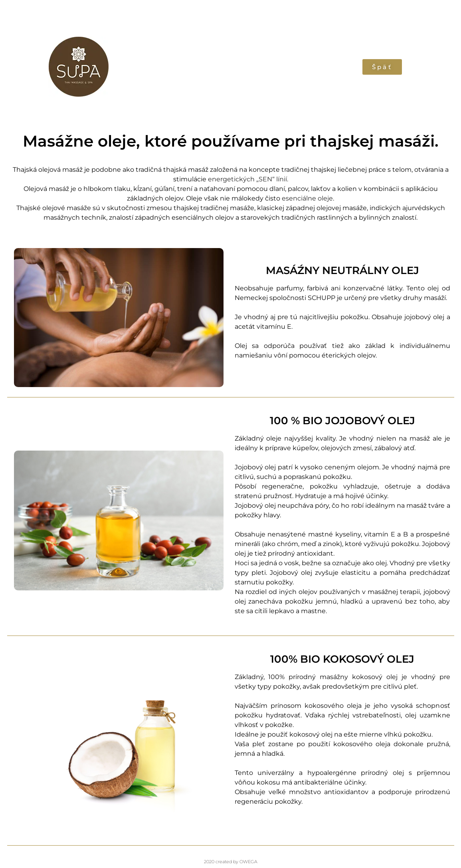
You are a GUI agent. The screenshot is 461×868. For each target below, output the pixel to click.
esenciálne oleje (307, 198)
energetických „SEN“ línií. (248, 179)
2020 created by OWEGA (231, 862)
